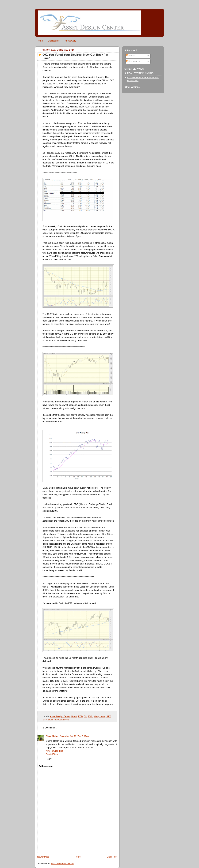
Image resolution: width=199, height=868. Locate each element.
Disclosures (54, 41)
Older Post (112, 857)
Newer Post (43, 857)
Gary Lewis (100, 716)
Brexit (74, 716)
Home (40, 41)
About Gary (70, 41)
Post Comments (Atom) (62, 863)
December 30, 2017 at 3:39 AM (74, 736)
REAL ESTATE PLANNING (140, 73)
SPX (109, 716)
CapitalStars (52, 754)
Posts (130, 56)
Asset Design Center (60, 716)
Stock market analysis (59, 720)
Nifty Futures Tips (54, 751)
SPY (45, 720)
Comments (133, 61)
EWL (91, 716)
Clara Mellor (52, 736)
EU (86, 716)
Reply (49, 759)
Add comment (46, 766)
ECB (81, 716)
